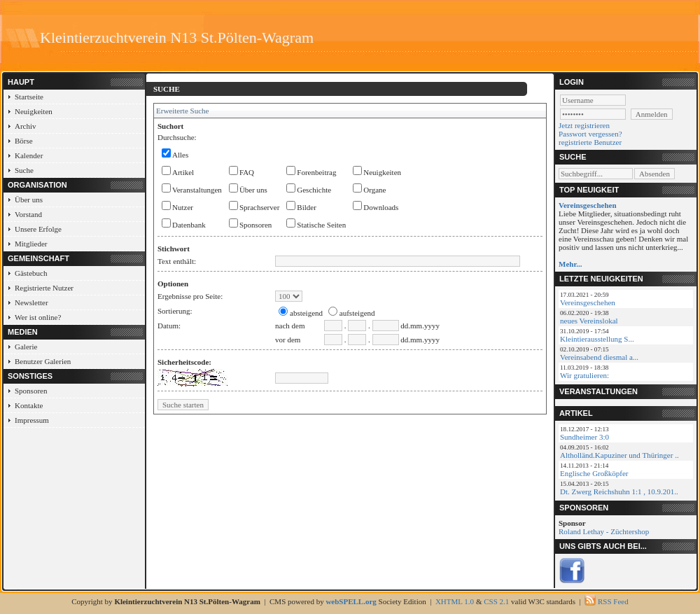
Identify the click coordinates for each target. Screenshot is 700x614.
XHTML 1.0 (455, 601)
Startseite (29, 97)
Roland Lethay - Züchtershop (604, 531)
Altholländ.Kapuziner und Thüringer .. (619, 455)
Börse (24, 141)
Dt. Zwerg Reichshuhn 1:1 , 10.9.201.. (619, 491)
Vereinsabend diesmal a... (599, 357)
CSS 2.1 (496, 601)
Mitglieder (31, 244)
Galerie (26, 347)
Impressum (32, 420)
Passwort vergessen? (590, 134)
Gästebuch (31, 273)
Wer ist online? (38, 317)
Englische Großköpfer (594, 473)
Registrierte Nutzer (44, 288)
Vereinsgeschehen (588, 302)
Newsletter (31, 302)
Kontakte (29, 405)
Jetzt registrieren (584, 125)
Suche (24, 170)
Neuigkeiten (34, 111)
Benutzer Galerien (43, 361)
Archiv (26, 126)
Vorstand (28, 214)
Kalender (29, 155)
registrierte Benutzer (590, 142)
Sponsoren (31, 391)
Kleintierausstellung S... (597, 339)
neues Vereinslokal (589, 321)
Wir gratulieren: (584, 375)
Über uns (29, 200)
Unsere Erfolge (38, 229)
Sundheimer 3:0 (584, 437)
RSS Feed (613, 601)
